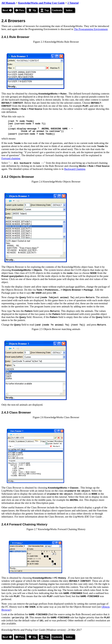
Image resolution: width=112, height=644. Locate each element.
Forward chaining (11, 158)
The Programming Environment (91, 29)
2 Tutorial (73, 3)
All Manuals (8, 3)
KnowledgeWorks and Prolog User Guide (41, 3)
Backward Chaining (75, 169)
